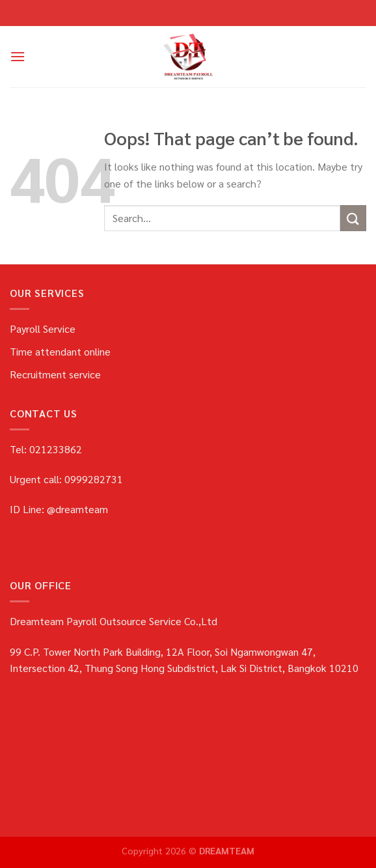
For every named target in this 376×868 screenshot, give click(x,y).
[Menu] (18, 56)
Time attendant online (60, 351)
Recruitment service (55, 374)
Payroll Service (43, 329)
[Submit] (353, 218)
